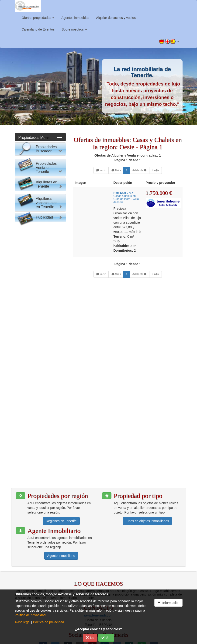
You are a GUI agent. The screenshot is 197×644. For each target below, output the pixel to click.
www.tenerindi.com (99, 588)
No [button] (90, 638)
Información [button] (168, 603)
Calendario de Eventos (38, 29)
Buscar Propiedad (40, 237)
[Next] (140, 170)
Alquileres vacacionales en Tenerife (47, 407)
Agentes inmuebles (75, 18)
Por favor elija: (30, 161)
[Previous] (116, 170)
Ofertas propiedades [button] (38, 18)
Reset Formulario (40, 247)
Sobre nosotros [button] (74, 29)
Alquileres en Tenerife (47, 351)
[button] (169, 41)
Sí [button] (106, 638)
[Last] (156, 170)
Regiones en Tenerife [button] (61, 494)
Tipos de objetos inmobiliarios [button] (148, 494)
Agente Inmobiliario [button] (61, 529)
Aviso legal (22, 622)
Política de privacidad (30, 615)
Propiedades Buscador (46, 149)
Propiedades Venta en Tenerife (46, 264)
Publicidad (45, 431)
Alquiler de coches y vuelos (116, 18)
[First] (101, 170)
